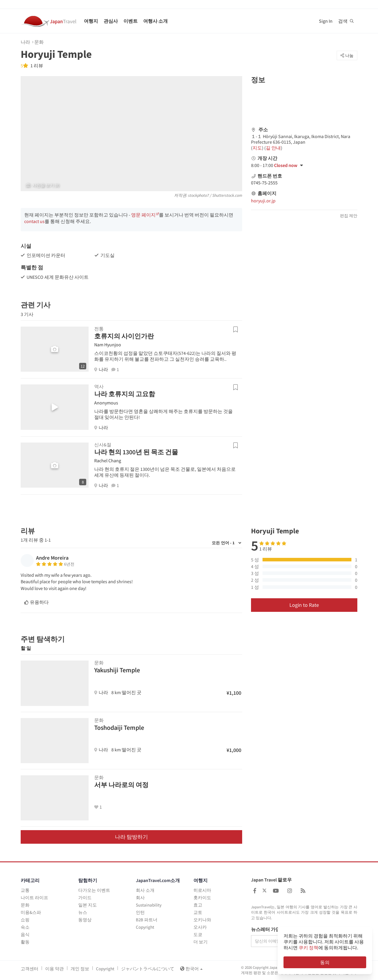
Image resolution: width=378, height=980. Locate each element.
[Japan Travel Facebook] (255, 891)
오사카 (200, 927)
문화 (39, 42)
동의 (325, 962)
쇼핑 (25, 920)
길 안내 (273, 148)
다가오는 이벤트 (94, 890)
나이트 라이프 (34, 898)
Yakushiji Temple (117, 670)
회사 (140, 898)
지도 (257, 148)
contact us (34, 221)
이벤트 (131, 21)
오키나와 (202, 920)
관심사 (111, 21)
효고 (198, 905)
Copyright (145, 927)
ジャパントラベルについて (148, 969)
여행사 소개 (155, 21)
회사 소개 (145, 890)
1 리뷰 (36, 65)
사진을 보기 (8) (43, 185)
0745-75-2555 (264, 183)
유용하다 (37, 602)
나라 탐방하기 (131, 837)
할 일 (26, 648)
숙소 (25, 927)
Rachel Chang (108, 460)
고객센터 (30, 969)
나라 (25, 42)
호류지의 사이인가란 (124, 336)
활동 (25, 942)
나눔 (347, 55)
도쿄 (198, 934)
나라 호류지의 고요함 (125, 394)
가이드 (85, 898)
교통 (25, 890)
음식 (25, 934)
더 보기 (201, 942)
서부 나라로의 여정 (121, 785)
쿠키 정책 (308, 948)
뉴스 (83, 912)
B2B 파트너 (147, 920)
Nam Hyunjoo (108, 345)
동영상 (85, 920)
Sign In (326, 21)
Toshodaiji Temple (119, 727)
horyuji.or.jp (263, 201)
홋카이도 (202, 898)
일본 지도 (88, 905)
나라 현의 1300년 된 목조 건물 (136, 452)
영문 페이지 (143, 215)
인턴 (140, 912)
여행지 (91, 21)
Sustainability (149, 905)
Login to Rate (304, 605)
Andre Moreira (52, 558)
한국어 (191, 969)
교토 (198, 912)
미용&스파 (31, 912)
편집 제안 (349, 216)
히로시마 (202, 890)
